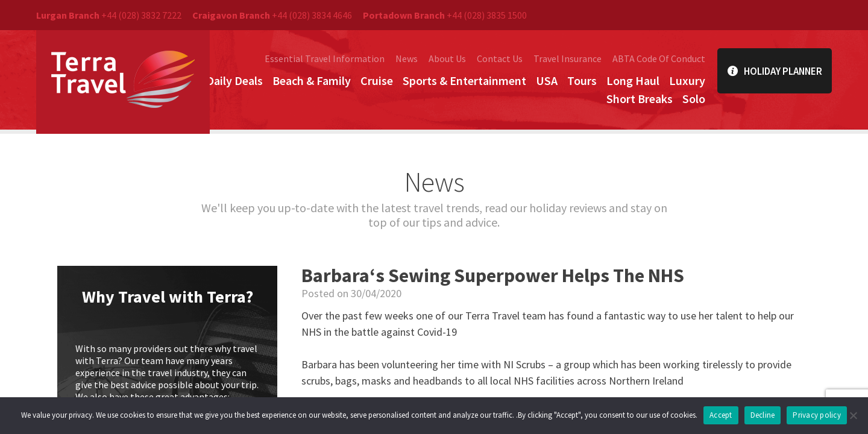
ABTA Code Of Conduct (659, 58)
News (407, 58)
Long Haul (633, 80)
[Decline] (853, 415)
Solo (694, 99)
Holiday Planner (775, 71)
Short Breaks (640, 99)
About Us (447, 58)
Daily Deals (234, 80)
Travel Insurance (568, 58)
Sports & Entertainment (464, 80)
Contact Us (500, 58)
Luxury (687, 80)
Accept (721, 415)
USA (547, 80)
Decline (763, 415)
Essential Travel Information (325, 58)
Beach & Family (312, 80)
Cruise (377, 80)
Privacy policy (817, 415)
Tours (582, 80)
